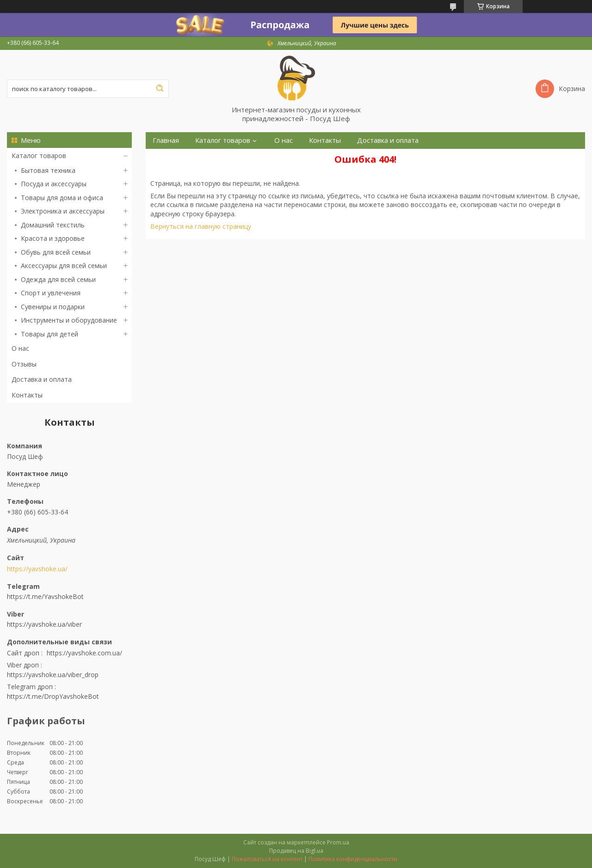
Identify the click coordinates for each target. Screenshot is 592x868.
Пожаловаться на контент (267, 859)
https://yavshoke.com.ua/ (84, 653)
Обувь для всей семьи (56, 252)
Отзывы (24, 364)
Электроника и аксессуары (63, 211)
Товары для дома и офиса (62, 198)
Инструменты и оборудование (69, 320)
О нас (20, 348)
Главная (166, 140)
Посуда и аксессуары (54, 184)
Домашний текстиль (53, 225)
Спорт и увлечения (51, 293)
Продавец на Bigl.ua (296, 851)
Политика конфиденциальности (353, 859)
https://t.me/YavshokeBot (45, 596)
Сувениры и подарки (53, 307)
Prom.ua (338, 842)
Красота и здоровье (53, 238)
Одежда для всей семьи (58, 279)
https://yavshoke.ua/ (37, 569)
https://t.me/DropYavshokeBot (53, 696)
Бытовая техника (48, 170)
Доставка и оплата (42, 379)
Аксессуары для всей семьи (64, 266)
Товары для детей (49, 334)
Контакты (27, 395)
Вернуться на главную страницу (201, 226)
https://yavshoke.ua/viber (44, 624)
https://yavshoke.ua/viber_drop (53, 675)
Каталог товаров (39, 156)
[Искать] (160, 89)
